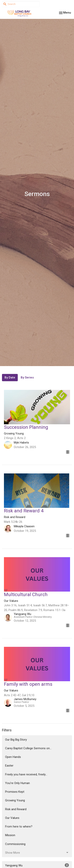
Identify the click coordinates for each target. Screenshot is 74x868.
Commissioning (15, 844)
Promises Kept (15, 792)
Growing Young (15, 800)
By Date (10, 377)
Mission (10, 835)
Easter (9, 766)
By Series (27, 377)
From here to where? (19, 827)
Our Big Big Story (16, 740)
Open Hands (13, 757)
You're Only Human (17, 783)
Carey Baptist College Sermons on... (28, 748)
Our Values (12, 818)
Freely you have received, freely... (26, 774)
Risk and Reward (16, 809)
